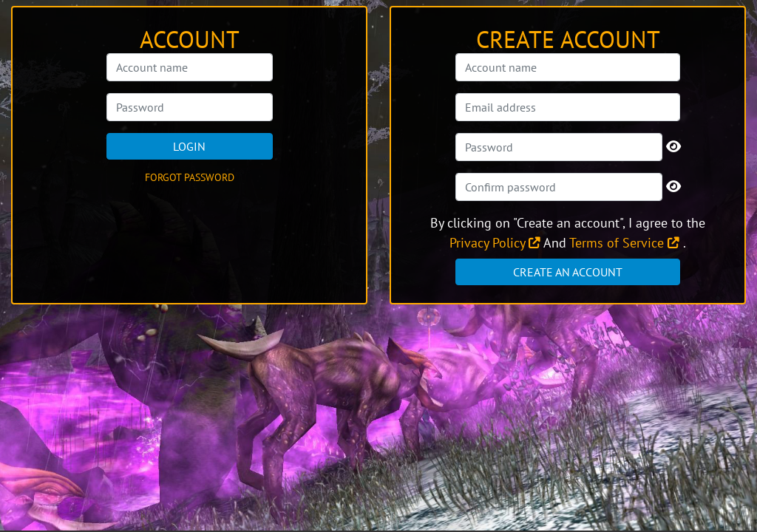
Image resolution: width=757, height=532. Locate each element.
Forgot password (190, 177)
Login (189, 146)
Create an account (568, 272)
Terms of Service (624, 243)
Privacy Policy (495, 243)
